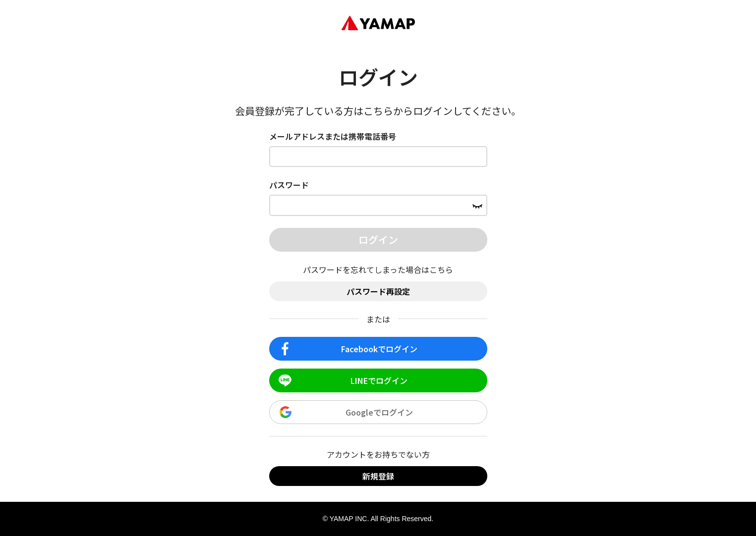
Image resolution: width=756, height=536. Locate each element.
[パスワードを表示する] (477, 205)
